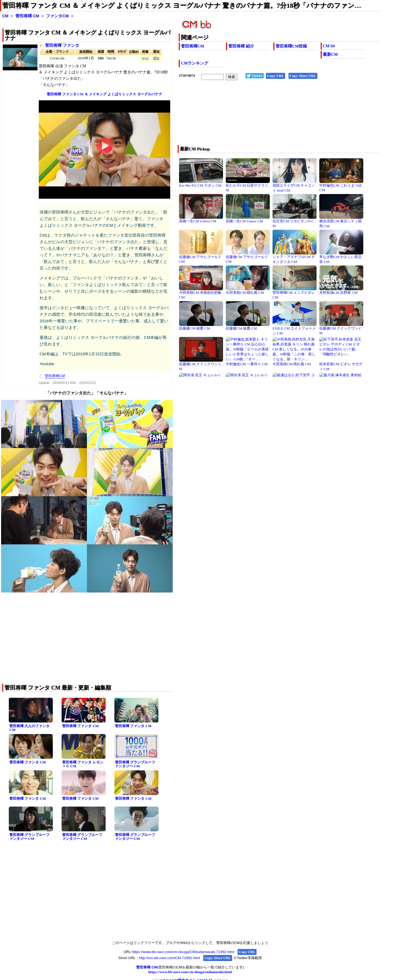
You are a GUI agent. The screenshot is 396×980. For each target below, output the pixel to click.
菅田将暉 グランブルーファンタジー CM (135, 764)
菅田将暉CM (193, 46)
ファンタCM (57, 16)
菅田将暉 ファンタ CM (80, 726)
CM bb (329, 46)
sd (147, 58)
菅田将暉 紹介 (241, 46)
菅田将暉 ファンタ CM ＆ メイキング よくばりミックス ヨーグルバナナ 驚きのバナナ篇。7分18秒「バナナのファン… (182, 5)
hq (143, 58)
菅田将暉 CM (27, 16)
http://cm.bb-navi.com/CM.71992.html (170, 958)
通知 (156, 58)
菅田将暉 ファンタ (62, 45)
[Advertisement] (259, 116)
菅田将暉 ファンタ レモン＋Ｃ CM (83, 764)
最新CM (330, 54)
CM (5, 16)
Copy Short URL (303, 76)
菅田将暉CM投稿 (291, 46)
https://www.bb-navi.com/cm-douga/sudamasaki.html (190, 972)
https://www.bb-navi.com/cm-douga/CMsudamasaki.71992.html (183, 952)
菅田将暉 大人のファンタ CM (29, 728)
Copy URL (276, 76)
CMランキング (195, 63)
